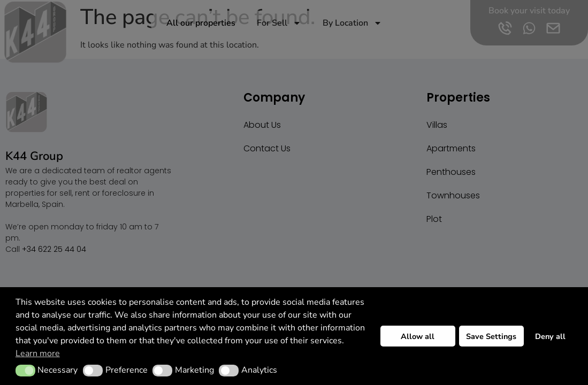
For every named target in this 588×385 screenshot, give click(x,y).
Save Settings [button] (491, 336)
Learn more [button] (38, 353)
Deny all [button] (550, 336)
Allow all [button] (418, 336)
